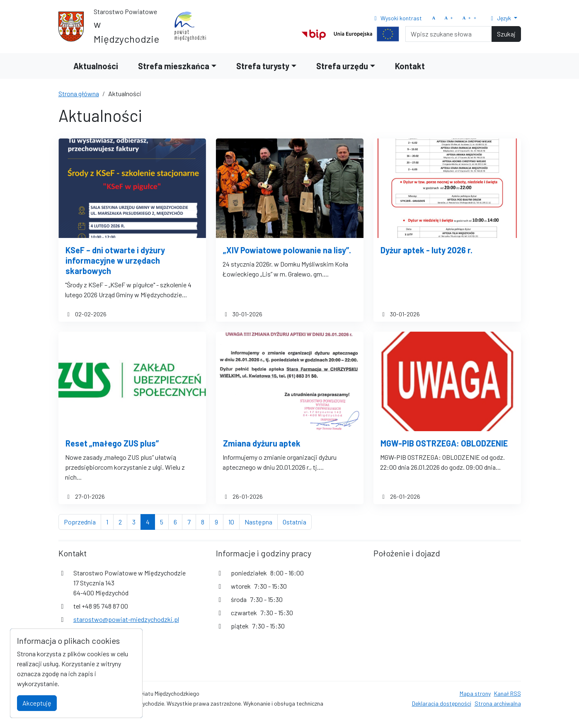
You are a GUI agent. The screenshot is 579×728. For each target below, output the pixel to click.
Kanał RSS (508, 693)
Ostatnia (297, 521)
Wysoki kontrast (397, 18)
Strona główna (79, 93)
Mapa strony (475, 693)
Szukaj (506, 34)
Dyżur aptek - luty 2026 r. (426, 250)
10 (234, 521)
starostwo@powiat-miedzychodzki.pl (126, 619)
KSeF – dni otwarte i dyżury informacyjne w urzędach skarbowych (115, 260)
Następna (261, 521)
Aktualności (96, 66)
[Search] (449, 34)
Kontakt (410, 66)
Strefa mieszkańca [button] (174, 66)
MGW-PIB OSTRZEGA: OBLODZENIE (444, 443)
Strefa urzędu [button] (342, 66)
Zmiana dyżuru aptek (262, 443)
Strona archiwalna (498, 703)
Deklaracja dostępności (442, 703)
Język (500, 18)
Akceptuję (37, 703)
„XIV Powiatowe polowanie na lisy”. (287, 250)
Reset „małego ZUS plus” (112, 443)
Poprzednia (82, 521)
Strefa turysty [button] (263, 66)
